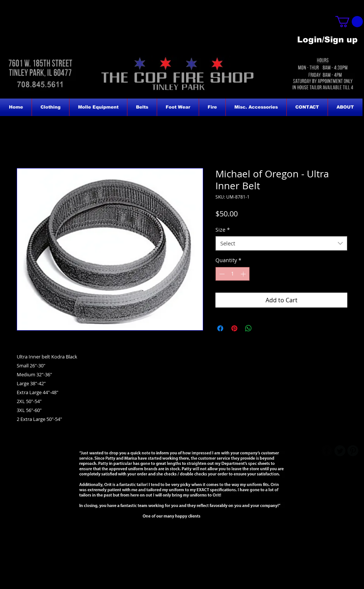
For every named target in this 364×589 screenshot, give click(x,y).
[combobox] (281, 243)
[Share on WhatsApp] (248, 328)
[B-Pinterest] (353, 451)
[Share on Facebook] (220, 328)
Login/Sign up (327, 40)
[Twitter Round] (340, 451)
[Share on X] (263, 328)
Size (223, 230)
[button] (349, 22)
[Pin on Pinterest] (234, 328)
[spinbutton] (233, 274)
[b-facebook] (327, 451)
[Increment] (244, 274)
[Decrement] (221, 274)
